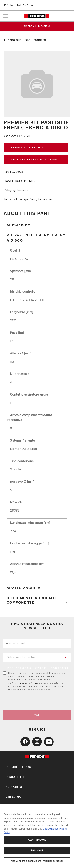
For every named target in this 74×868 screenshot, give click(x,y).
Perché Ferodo (18, 767)
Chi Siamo (14, 797)
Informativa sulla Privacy (25, 683)
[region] (37, 836)
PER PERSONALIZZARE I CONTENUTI (39, 668)
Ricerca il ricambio (37, 26)
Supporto (16, 787)
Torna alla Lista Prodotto (26, 40)
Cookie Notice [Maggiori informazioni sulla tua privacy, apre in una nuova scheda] (51, 829)
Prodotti (16, 777)
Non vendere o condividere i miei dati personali (37, 861)
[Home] (37, 16)
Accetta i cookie (37, 840)
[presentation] (34, 701)
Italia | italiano (17, 5)
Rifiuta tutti (37, 851)
